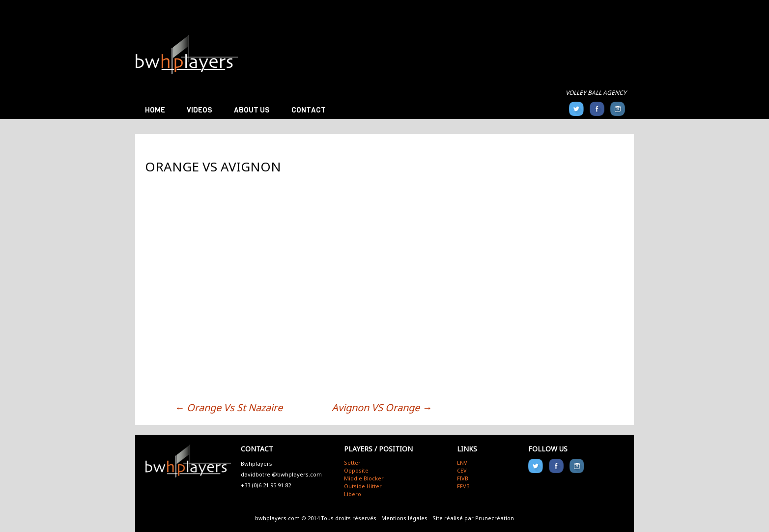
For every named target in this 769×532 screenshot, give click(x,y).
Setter (352, 462)
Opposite (356, 470)
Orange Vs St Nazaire (228, 407)
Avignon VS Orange (382, 407)
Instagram (618, 109)
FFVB (463, 486)
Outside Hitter (363, 486)
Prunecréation (495, 518)
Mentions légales (404, 518)
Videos (199, 110)
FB (597, 109)
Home (155, 110)
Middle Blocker (364, 478)
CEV (462, 470)
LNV (462, 462)
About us (252, 110)
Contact (309, 110)
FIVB (463, 478)
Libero (353, 494)
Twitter (576, 109)
